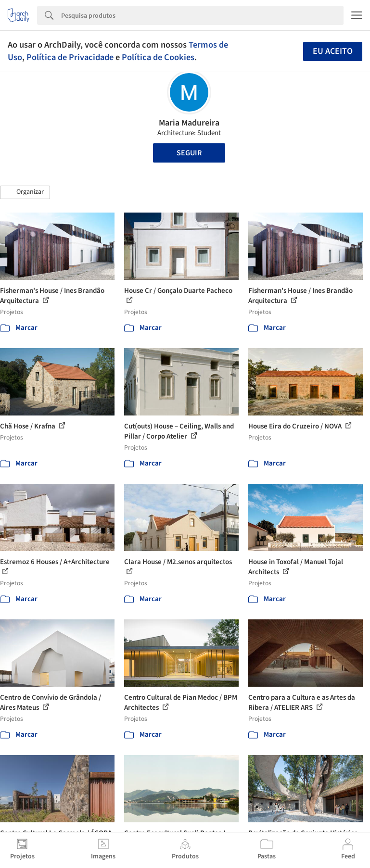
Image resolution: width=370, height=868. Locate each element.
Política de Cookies (158, 57)
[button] (25, 192)
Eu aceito (333, 51)
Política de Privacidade (70, 57)
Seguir (189, 153)
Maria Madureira (189, 123)
